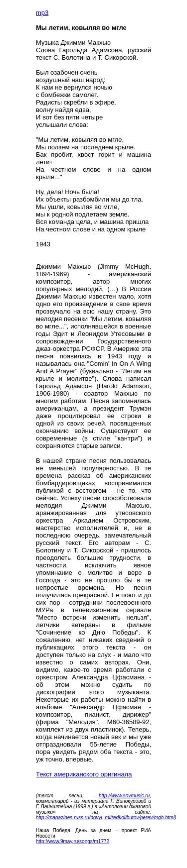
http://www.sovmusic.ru (124, 796)
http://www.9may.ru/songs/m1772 (73, 841)
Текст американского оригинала (84, 774)
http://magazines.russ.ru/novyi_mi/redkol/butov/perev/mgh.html (105, 817)
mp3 (42, 13)
